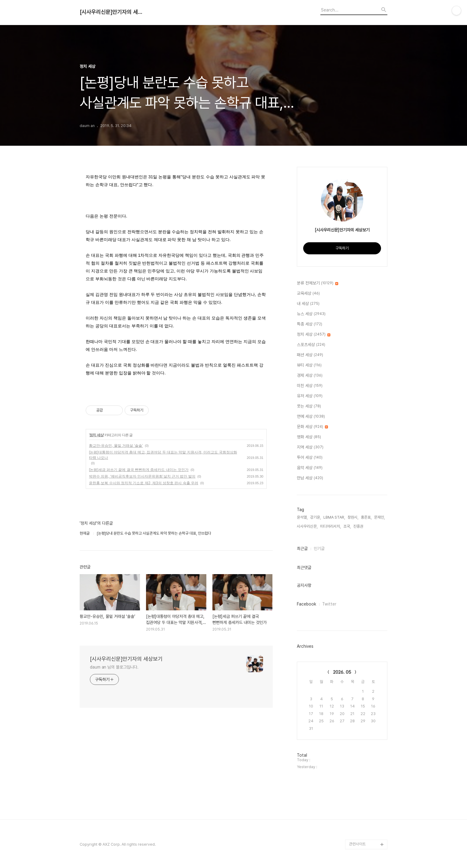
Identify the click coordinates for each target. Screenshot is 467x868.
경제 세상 (310, 376)
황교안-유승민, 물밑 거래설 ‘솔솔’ (116, 446)
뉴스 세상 (311, 314)
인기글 (319, 548)
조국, (347, 526)
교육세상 (308, 294)
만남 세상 (310, 478)
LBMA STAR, (334, 517)
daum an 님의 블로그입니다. (114, 667)
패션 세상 (310, 355)
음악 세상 (310, 468)
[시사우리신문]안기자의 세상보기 (113, 12)
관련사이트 (357, 844)
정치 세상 (96, 435)
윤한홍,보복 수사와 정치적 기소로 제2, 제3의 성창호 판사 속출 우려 (144, 483)
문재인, (380, 517)
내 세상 (308, 304)
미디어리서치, (330, 526)
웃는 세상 (309, 406)
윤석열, (302, 517)
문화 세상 (312, 427)
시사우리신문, (307, 526)
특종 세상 (310, 324)
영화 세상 (309, 437)
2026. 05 (342, 672)
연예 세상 (311, 417)
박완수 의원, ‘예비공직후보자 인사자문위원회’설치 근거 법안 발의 (142, 476)
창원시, (353, 517)
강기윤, (316, 517)
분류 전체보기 (318, 283)
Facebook (307, 604)
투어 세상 (310, 458)
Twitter (329, 604)
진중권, (359, 526)
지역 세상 (310, 447)
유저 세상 (310, 396)
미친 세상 (310, 386)
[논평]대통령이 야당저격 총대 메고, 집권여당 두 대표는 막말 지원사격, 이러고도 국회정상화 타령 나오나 (163, 455)
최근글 (302, 548)
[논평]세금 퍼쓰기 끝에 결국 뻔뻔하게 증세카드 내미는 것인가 (139, 470)
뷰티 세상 (309, 365)
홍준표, (366, 517)
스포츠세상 (311, 345)
